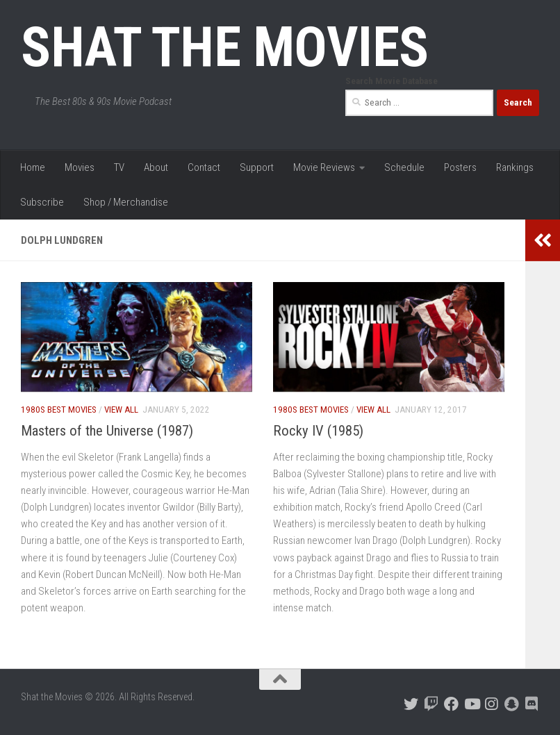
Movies (80, 167)
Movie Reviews (324, 167)
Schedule (404, 167)
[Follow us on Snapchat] (512, 704)
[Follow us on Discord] (532, 704)
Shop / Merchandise (126, 202)
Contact (204, 167)
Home (33, 167)
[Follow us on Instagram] (492, 704)
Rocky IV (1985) (318, 431)
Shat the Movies (225, 47)
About (156, 167)
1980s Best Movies (59, 410)
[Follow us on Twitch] (431, 704)
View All (121, 410)
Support (257, 167)
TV (119, 167)
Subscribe (42, 202)
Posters (460, 167)
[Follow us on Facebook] (451, 704)
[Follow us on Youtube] (471, 704)
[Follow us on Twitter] (411, 704)
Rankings (515, 167)
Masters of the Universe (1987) (107, 431)
